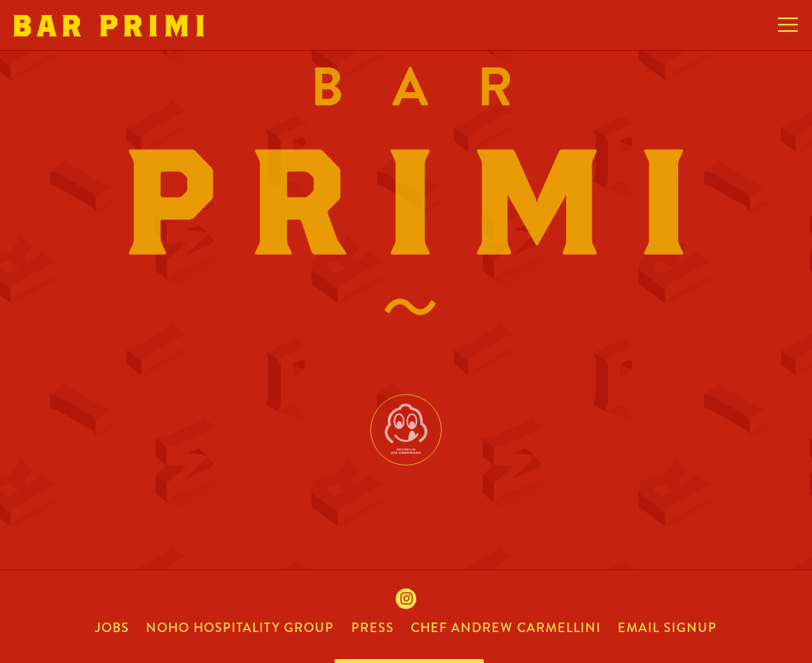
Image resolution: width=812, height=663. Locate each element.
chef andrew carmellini (506, 628)
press (373, 628)
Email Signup (667, 628)
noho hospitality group (240, 628)
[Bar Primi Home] (109, 25)
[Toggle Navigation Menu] (788, 25)
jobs (112, 628)
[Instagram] (406, 599)
